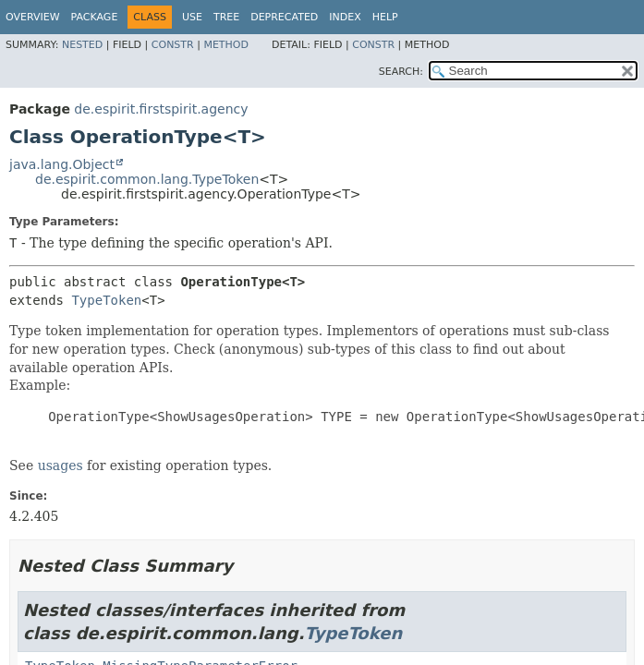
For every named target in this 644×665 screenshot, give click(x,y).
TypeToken (106, 300)
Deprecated (284, 17)
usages (61, 465)
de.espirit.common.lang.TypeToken (147, 179)
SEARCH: (401, 72)
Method (226, 45)
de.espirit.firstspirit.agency (161, 109)
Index (345, 17)
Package (95, 17)
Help (385, 17)
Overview (33, 17)
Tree (226, 17)
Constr (173, 45)
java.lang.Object (62, 164)
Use (192, 17)
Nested (82, 45)
